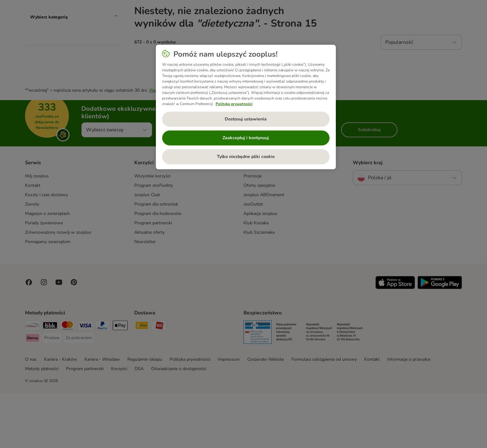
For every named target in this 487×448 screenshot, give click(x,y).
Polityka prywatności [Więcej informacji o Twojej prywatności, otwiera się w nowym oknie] (234, 104)
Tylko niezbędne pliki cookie (246, 157)
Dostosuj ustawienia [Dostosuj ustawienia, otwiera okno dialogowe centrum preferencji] (246, 119)
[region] (246, 107)
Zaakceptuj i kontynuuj (246, 138)
